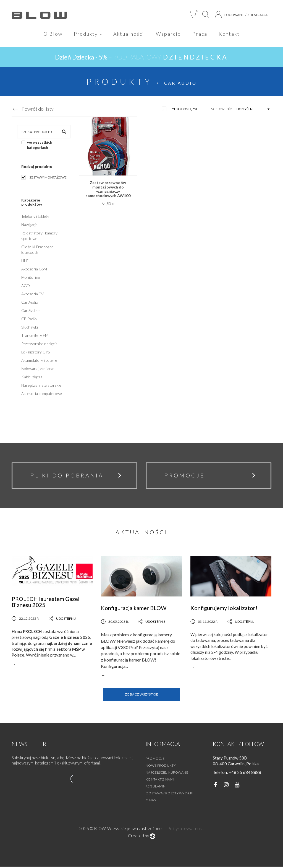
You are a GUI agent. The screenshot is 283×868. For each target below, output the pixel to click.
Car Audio (30, 303)
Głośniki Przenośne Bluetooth (37, 250)
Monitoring (31, 278)
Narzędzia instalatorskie (41, 386)
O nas (151, 801)
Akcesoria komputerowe (42, 394)
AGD (26, 286)
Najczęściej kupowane (167, 774)
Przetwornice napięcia (39, 344)
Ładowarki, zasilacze (38, 369)
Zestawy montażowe (48, 178)
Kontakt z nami (160, 781)
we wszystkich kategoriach (37, 145)
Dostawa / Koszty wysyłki (169, 795)
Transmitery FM (35, 336)
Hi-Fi (25, 261)
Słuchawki (30, 328)
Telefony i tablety (35, 217)
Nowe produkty (161, 767)
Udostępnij (62, 620)
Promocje (155, 760)
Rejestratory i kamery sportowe (39, 236)
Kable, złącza (32, 377)
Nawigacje (29, 225)
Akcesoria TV (32, 294)
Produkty (87, 34)
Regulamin (156, 788)
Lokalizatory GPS (36, 352)
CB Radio (29, 319)
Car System (31, 311)
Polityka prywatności (186, 830)
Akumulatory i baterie (39, 361)
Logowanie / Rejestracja (241, 14)
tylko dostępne (184, 109)
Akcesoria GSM (34, 269)
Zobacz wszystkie (142, 696)
